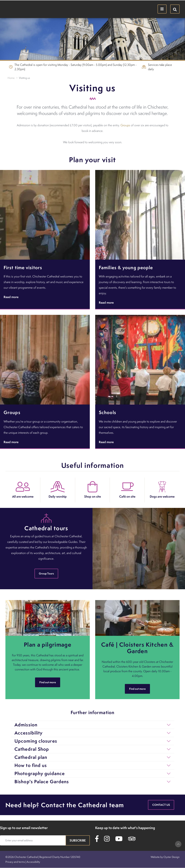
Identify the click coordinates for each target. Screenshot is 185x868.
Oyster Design (172, 857)
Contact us (161, 805)
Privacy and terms (15, 862)
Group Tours (46, 573)
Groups (125, 125)
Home (11, 78)
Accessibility (33, 862)
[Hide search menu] (175, 9)
